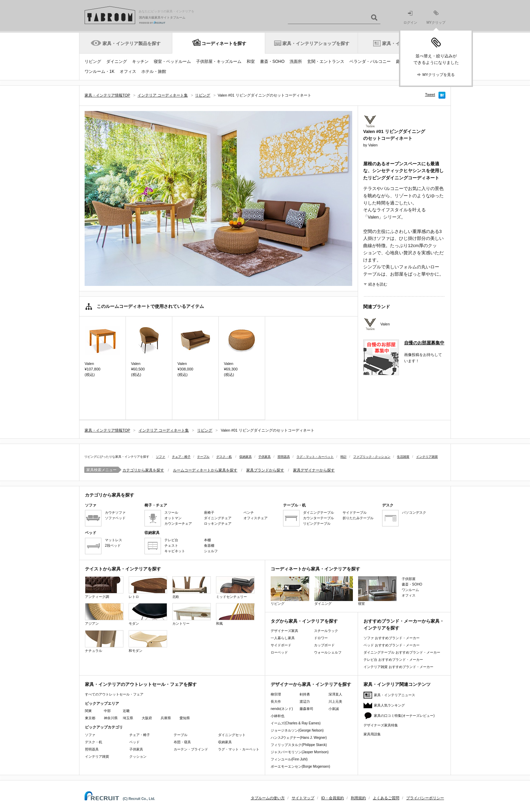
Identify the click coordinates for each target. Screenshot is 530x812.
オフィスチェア (256, 518)
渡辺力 (305, 702)
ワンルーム (410, 590)
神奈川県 (111, 718)
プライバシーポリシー (425, 798)
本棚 (207, 540)
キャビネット (175, 551)
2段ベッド (113, 546)
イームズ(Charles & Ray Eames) (296, 723)
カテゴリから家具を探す (143, 470)
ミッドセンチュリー (235, 587)
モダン (148, 614)
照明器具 (284, 457)
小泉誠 (334, 709)
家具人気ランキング (389, 705)
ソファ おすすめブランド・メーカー (392, 638)
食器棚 (209, 546)
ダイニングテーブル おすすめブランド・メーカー (402, 652)
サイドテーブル (355, 513)
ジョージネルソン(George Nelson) (297, 730)
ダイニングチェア (218, 518)
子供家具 (264, 457)
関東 (88, 711)
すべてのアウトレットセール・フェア (114, 694)
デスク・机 (224, 457)
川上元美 (335, 702)
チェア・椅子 (181, 457)
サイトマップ (303, 798)
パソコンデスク (414, 513)
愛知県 (185, 718)
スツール (171, 513)
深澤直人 (335, 694)
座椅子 (209, 513)
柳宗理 (276, 694)
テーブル (203, 457)
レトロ (148, 587)
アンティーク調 (104, 587)
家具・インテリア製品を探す (132, 43)
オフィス (128, 71)
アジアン (104, 614)
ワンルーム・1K (100, 71)
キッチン (140, 62)
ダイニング (117, 62)
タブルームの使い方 (268, 798)
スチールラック (326, 631)
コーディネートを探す (224, 43)
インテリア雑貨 (427, 457)
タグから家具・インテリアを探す (304, 621)
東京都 (90, 718)
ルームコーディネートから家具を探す (205, 470)
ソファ (160, 457)
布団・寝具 (182, 742)
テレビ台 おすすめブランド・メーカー (393, 660)
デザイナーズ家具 (284, 631)
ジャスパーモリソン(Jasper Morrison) (300, 752)
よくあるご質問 (386, 798)
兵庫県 (166, 718)
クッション (138, 757)
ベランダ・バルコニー (370, 62)
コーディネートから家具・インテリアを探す (315, 569)
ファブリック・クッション (372, 457)
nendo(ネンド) (282, 709)
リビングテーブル (317, 524)
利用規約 (358, 798)
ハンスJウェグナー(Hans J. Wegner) (299, 738)
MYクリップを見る (439, 75)
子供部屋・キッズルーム (219, 62)
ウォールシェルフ (328, 652)
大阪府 (147, 718)
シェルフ (211, 551)
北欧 (192, 587)
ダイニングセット (232, 735)
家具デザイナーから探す (314, 470)
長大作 (276, 702)
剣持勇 (305, 694)
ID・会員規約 (333, 798)
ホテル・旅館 (154, 71)
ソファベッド (115, 518)
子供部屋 (409, 579)
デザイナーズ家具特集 (381, 725)
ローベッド (279, 652)
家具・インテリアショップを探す (316, 43)
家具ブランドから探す (265, 470)
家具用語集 (372, 734)
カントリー (192, 614)
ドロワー (321, 638)
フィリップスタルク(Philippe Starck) (299, 745)
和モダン (148, 641)
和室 (251, 62)
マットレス (113, 540)
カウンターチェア (178, 524)
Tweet (430, 94)
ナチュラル (104, 641)
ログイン (410, 18)
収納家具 (246, 457)
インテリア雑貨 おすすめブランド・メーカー (398, 667)
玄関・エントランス (326, 62)
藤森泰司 (306, 709)
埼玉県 (128, 718)
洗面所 (296, 62)
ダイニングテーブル (318, 513)
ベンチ (249, 513)
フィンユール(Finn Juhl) (289, 759)
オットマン (173, 518)
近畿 (126, 711)
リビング (93, 62)
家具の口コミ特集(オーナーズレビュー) (404, 716)
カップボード (324, 645)
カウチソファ (115, 513)
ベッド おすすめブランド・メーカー (392, 645)
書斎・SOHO (272, 62)
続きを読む (378, 284)
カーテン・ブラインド (191, 749)
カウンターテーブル (318, 518)
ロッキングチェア (218, 524)
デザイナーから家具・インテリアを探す (311, 684)
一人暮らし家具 (283, 638)
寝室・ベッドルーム (172, 62)
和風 (235, 614)
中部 (107, 711)
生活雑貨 (403, 457)
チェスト (171, 546)
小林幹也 (278, 716)
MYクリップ (436, 17)
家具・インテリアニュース (394, 695)
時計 (344, 457)
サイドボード (281, 645)
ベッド (134, 742)
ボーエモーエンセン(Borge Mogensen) (300, 766)
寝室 (377, 591)
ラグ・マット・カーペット (315, 457)
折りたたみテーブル (358, 518)
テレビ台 (171, 540)
